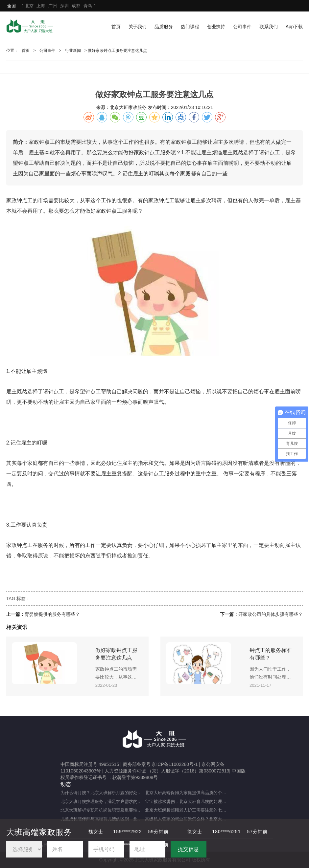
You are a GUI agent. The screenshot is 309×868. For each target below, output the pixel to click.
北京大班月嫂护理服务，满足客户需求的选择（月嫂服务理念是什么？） (103, 802)
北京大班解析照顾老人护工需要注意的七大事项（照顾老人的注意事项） (187, 810)
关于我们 (138, 27)
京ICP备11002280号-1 (175, 764)
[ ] (51, 6)
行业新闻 (73, 51)
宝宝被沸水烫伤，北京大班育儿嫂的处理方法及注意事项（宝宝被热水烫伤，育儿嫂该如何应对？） (187, 802)
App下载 (294, 27)
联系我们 (269, 27)
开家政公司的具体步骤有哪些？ (271, 614)
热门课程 (190, 27)
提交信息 (188, 849)
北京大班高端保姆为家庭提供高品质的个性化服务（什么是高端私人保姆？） (187, 793)
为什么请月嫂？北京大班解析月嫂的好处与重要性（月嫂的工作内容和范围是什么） (103, 793)
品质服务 (164, 27)
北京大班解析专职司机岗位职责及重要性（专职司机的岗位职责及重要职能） (103, 810)
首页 (116, 27)
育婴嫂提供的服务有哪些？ (52, 614)
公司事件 (242, 27)
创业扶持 (216, 27)
